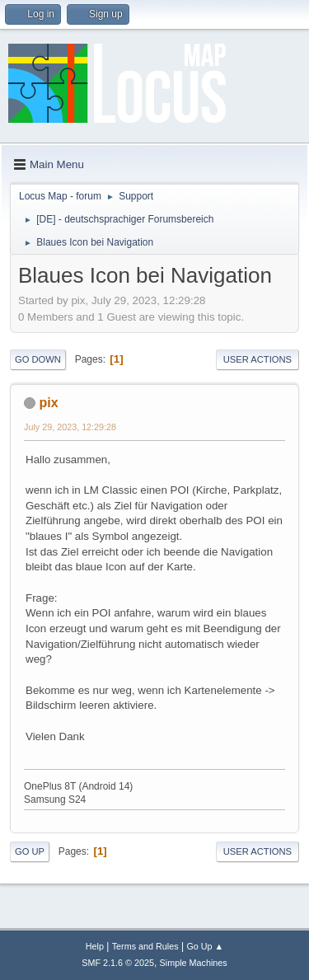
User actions (257, 359)
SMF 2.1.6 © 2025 (118, 963)
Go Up (30, 851)
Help (95, 946)
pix (48, 403)
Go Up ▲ (205, 946)
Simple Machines (194, 963)
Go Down (38, 359)
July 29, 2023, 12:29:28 (70, 427)
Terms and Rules (145, 946)
